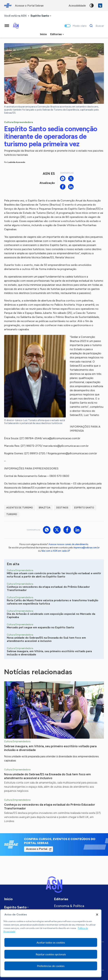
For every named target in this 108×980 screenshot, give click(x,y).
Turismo (12, 514)
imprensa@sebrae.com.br (87, 548)
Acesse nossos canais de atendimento (68, 544)
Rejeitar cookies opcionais (51, 954)
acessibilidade (77, 6)
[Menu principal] (7, 26)
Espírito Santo (84, 508)
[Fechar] (97, 915)
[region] (51, 943)
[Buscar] (96, 26)
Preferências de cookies (51, 966)
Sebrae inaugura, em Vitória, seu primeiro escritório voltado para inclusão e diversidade (50, 748)
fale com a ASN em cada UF (56, 551)
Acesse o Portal (37, 849)
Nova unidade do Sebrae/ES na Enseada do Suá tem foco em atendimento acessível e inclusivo (47, 776)
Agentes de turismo (20, 508)
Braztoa (45, 508)
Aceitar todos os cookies (51, 942)
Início (43, 34)
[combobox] (41, 16)
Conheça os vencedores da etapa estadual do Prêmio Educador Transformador (50, 806)
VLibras (100, 5)
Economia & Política (69, 906)
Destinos (62, 508)
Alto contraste (92, 5)
